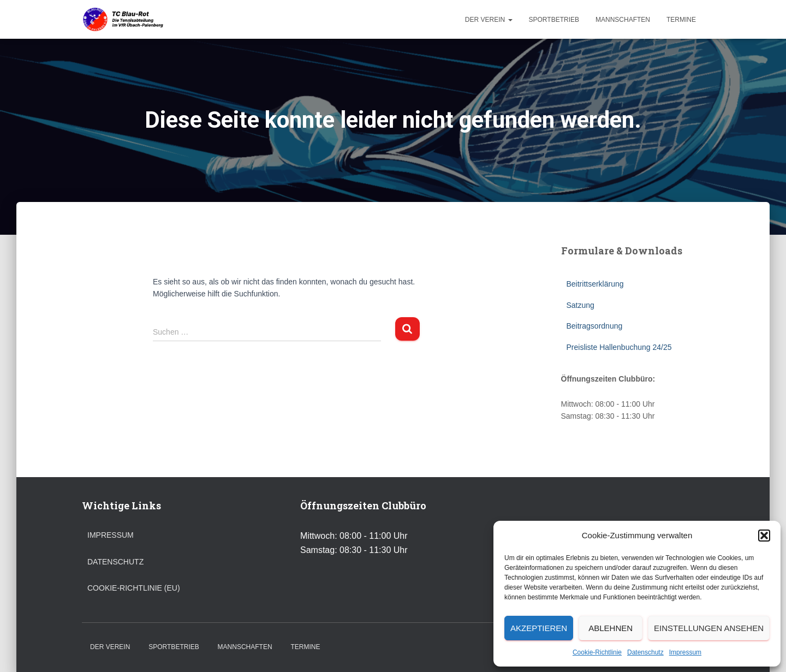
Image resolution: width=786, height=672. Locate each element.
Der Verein (489, 20)
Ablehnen (611, 628)
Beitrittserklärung (595, 284)
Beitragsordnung (595, 326)
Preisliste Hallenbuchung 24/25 (619, 347)
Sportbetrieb (554, 20)
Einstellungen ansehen (709, 628)
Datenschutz (645, 652)
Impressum (685, 652)
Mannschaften (623, 20)
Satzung (580, 305)
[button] (764, 536)
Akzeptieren (539, 628)
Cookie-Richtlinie (597, 652)
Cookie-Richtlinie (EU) (134, 588)
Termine (681, 20)
